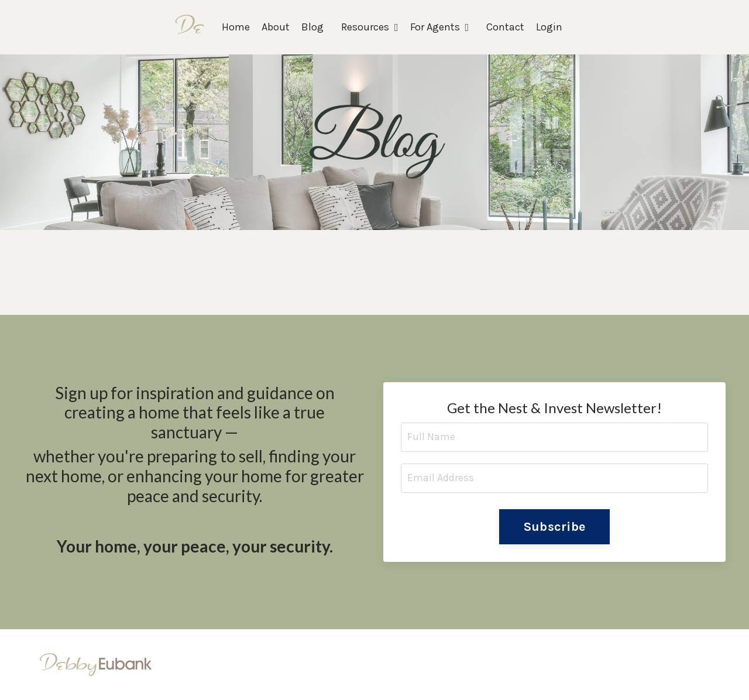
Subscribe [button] (554, 526)
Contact (505, 27)
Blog (312, 27)
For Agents (440, 27)
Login (549, 27)
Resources (370, 27)
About (276, 27)
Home (236, 27)
